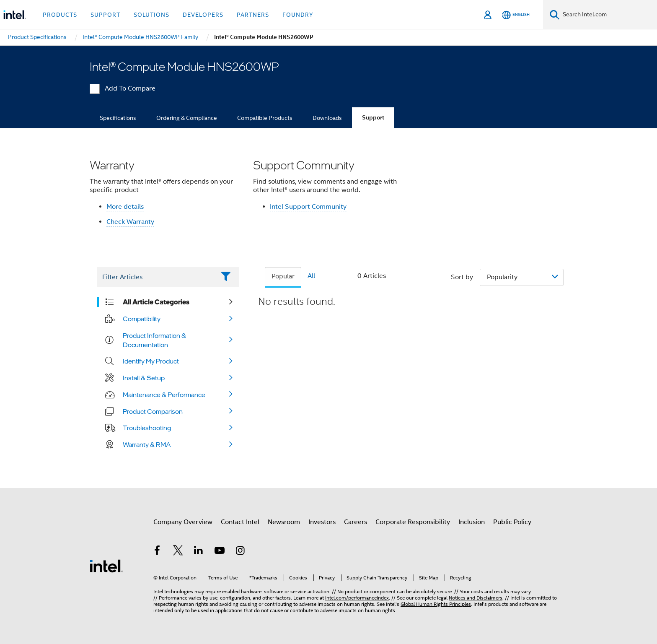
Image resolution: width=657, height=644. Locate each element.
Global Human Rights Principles (436, 604)
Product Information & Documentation (154, 340)
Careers (356, 522)
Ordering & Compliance (187, 118)
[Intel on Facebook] (157, 552)
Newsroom (284, 522)
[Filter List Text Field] (156, 277)
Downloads (327, 118)
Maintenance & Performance (164, 395)
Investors (322, 522)
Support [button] (105, 15)
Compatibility (142, 319)
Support (373, 118)
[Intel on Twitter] (178, 552)
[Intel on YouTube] (220, 552)
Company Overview (183, 522)
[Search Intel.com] (608, 15)
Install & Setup (144, 378)
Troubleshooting (147, 428)
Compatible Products (265, 118)
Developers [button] (203, 15)
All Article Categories (156, 302)
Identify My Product (151, 361)
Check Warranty (130, 222)
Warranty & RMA (147, 444)
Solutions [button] (151, 15)
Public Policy (512, 522)
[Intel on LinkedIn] (199, 552)
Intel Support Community (308, 207)
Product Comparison (153, 411)
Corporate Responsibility (413, 522)
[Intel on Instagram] (240, 552)
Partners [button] (253, 15)
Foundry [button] (298, 15)
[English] (516, 15)
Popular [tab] (283, 276)
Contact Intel (240, 522)
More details (125, 207)
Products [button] (60, 15)
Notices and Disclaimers (476, 598)
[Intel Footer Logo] (106, 566)
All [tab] (311, 276)
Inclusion (472, 522)
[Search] (555, 14)
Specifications (118, 118)
